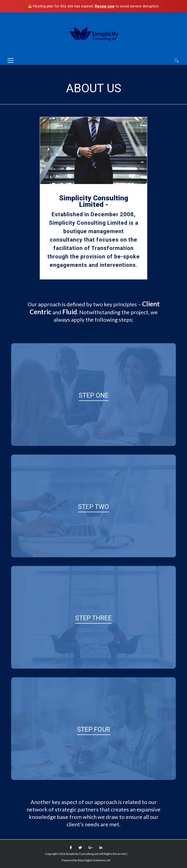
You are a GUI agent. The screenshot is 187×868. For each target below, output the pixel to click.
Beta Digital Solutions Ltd (94, 860)
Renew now (105, 6)
